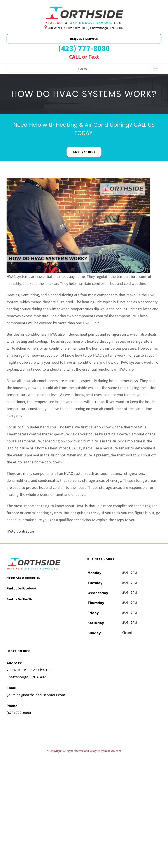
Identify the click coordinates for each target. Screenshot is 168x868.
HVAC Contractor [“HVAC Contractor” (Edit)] (20, 531)
